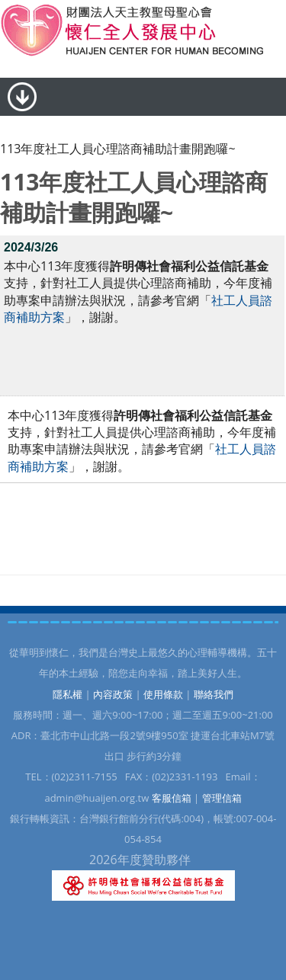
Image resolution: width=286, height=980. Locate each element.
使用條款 (163, 694)
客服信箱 (172, 798)
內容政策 (113, 694)
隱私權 (67, 694)
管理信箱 (222, 798)
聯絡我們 (214, 694)
